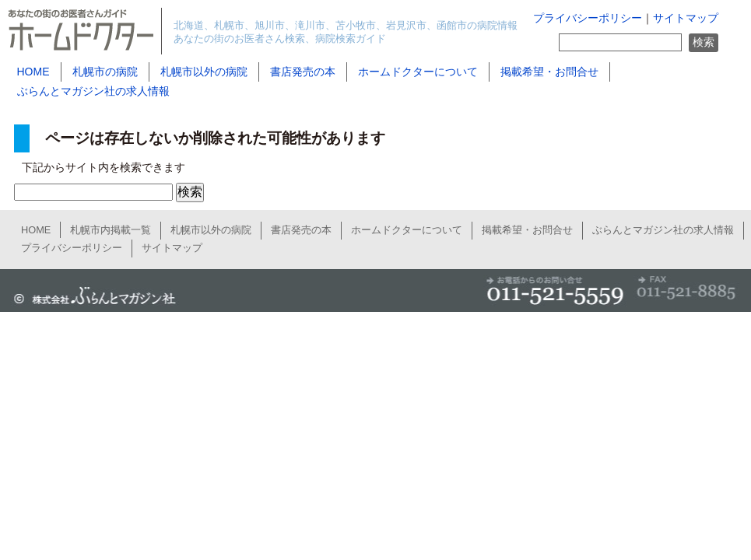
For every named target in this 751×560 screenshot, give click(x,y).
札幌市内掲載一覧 (111, 230)
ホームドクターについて (418, 72)
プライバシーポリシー (588, 18)
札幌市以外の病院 (204, 72)
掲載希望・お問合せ (549, 72)
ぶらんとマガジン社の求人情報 (93, 91)
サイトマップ (686, 18)
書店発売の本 (303, 72)
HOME (33, 72)
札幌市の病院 (105, 72)
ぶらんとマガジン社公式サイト (92, 296)
